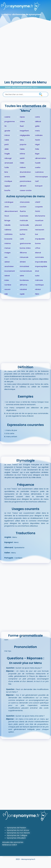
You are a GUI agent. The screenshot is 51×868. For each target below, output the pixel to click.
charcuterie (25, 202)
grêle (37, 126)
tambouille (24, 225)
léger (37, 154)
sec (6, 257)
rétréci (38, 289)
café (22, 239)
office (38, 248)
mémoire (39, 280)
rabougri (8, 158)
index (7, 280)
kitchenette (40, 216)
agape (7, 186)
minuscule (24, 257)
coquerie (39, 207)
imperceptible (41, 266)
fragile (7, 154)
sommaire (39, 257)
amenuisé (9, 163)
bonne (38, 243)
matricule (24, 220)
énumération (25, 172)
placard (38, 225)
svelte (38, 167)
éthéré (23, 262)
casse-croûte (26, 190)
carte (38, 117)
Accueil (8, 87)
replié (22, 294)
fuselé (38, 163)
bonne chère (25, 248)
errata (7, 177)
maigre (8, 253)
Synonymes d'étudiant (16, 838)
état (37, 271)
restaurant (40, 230)
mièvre (23, 167)
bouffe (7, 190)
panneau (24, 230)
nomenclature (26, 271)
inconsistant (10, 271)
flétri (37, 294)
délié (7, 149)
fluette (23, 211)
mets (37, 131)
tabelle (8, 225)
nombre (8, 285)
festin (38, 140)
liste (6, 172)
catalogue (9, 202)
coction (23, 207)
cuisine (7, 117)
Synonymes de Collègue (17, 835)
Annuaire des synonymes (13, 842)
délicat (38, 121)
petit (7, 144)
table (7, 140)
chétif (38, 202)
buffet (23, 234)
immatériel (24, 266)
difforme (24, 285)
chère (22, 121)
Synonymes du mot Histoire (18, 833)
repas (22, 117)
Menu (35, 87)
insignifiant (24, 131)
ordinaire (39, 135)
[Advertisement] (25, 53)
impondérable (41, 262)
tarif (37, 181)
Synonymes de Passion (16, 828)
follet (22, 163)
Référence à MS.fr (10, 845)
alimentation (41, 158)
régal (37, 144)
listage (7, 220)
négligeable (25, 135)
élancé (38, 253)
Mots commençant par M (22, 87)
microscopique (41, 177)
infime (22, 154)
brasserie (8, 239)
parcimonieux (25, 181)
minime (8, 243)
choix (7, 207)
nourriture (39, 220)
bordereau (24, 280)
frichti (38, 211)
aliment (23, 186)
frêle (37, 149)
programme (10, 121)
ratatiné (23, 289)
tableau (8, 230)
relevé (7, 276)
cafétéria (8, 234)
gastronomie (25, 243)
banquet (39, 186)
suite (37, 276)
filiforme (23, 253)
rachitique (39, 285)
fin (6, 126)
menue (8, 248)
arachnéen (9, 266)
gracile (7, 131)
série (22, 276)
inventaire (24, 216)
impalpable (40, 239)
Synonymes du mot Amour (18, 830)
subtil (22, 158)
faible (22, 149)
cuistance (39, 172)
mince (7, 135)
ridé (6, 294)
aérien (7, 262)
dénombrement (11, 211)
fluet (22, 126)
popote (23, 144)
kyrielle (23, 177)
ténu (22, 140)
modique (8, 181)
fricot (7, 216)
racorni (7, 289)
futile (7, 167)
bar (37, 234)
